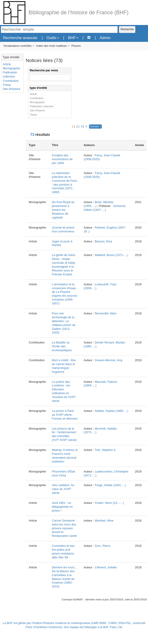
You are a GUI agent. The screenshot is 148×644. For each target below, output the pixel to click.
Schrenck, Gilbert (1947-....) (105, 208)
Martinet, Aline (104, 521)
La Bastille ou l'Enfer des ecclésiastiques (62, 346)
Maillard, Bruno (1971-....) (111, 255)
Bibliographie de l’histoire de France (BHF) (79, 12)
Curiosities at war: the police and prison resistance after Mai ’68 (64, 552)
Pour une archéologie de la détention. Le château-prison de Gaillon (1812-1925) (64, 323)
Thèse (7, 85)
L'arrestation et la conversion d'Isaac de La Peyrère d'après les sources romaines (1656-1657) (65, 294)
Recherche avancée (20, 38)
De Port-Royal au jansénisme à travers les (63, 210)
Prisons (76, 46)
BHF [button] (73, 38)
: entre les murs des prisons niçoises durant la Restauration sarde (64, 528)
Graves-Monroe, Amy (109, 360)
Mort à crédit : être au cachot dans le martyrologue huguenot (64, 366)
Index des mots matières (51, 46)
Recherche (127, 29)
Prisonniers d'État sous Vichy (63, 473)
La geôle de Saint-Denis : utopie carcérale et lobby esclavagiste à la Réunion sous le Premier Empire (64, 265)
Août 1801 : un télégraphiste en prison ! (62, 507)
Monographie (11, 68)
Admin (105, 38)
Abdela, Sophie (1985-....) (111, 411)
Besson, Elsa (103, 241)
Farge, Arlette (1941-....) (110, 485)
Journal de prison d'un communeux (63, 229)
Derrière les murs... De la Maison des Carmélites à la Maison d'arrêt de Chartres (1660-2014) (64, 577)
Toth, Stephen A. (106, 450)
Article (7, 64)
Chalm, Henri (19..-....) (109, 503)
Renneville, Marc (106, 313)
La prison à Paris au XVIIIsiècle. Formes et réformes (65, 415)
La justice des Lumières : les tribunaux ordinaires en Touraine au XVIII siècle (64, 391)
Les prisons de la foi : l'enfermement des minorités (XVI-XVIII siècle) (64, 434)
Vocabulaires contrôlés (17, 46)
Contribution (11, 81)
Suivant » (95, 127)
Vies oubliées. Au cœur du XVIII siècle (63, 489)
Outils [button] (53, 38)
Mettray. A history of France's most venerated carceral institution (65, 456)
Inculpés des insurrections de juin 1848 (62, 159)
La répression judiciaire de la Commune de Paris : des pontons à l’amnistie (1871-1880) (64, 183)
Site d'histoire (12, 89)
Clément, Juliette (106, 567)
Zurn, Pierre (103, 546)
